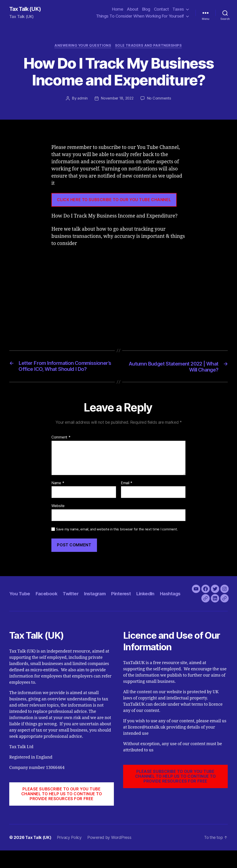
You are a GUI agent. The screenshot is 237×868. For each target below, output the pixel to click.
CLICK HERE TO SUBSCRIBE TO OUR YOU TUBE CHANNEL (114, 200)
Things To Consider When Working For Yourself (140, 16)
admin (82, 99)
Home (118, 9)
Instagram (97, 606)
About (133, 9)
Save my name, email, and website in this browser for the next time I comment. (117, 537)
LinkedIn (150, 606)
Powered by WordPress (112, 855)
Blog (146, 9)
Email (127, 491)
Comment (61, 445)
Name (58, 491)
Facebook (47, 606)
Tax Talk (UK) (26, 9)
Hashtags (176, 606)
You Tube (20, 606)
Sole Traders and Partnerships (149, 46)
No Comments (160, 99)
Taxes (178, 9)
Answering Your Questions (83, 46)
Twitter (72, 606)
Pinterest (124, 606)
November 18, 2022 (117, 99)
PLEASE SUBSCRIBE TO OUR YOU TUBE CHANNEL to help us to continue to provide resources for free (62, 811)
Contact (161, 9)
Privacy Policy (71, 855)
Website (58, 514)
